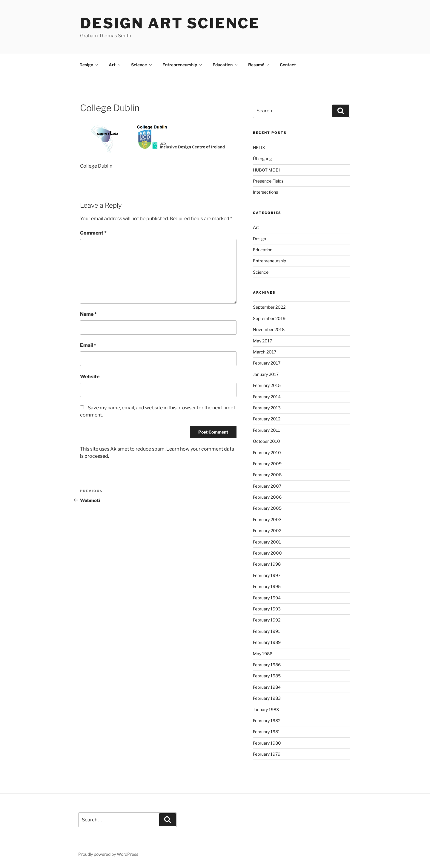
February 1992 (267, 620)
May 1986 (263, 654)
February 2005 (267, 508)
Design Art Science (170, 23)
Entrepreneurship (183, 65)
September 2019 (269, 318)
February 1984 (267, 687)
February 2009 (267, 464)
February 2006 (267, 497)
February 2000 (267, 553)
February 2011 (267, 430)
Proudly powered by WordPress (108, 854)
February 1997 (267, 575)
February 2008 (267, 475)
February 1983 (267, 698)
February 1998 (267, 564)
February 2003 (267, 519)
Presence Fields (268, 181)
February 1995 (267, 586)
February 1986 (267, 665)
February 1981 (267, 732)
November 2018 (269, 329)
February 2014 (267, 397)
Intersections (265, 192)
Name (88, 314)
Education (225, 65)
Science (142, 65)
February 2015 (267, 385)
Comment (93, 233)
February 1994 (267, 598)
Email (88, 345)
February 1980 (267, 743)
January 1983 (266, 709)
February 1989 (267, 642)
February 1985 (267, 676)
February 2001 (267, 542)
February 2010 (267, 453)
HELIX (259, 147)
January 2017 (266, 374)
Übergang (262, 159)
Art (115, 65)
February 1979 (267, 754)
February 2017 (267, 363)
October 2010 (267, 441)
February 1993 (267, 609)
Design (89, 65)
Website (90, 377)
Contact (288, 65)
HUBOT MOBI (266, 170)
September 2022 (269, 307)
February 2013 (267, 408)
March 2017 (265, 352)
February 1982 (267, 721)
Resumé (259, 65)
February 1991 (267, 631)
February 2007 (267, 486)
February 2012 (267, 419)
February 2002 (267, 531)
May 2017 (262, 341)
